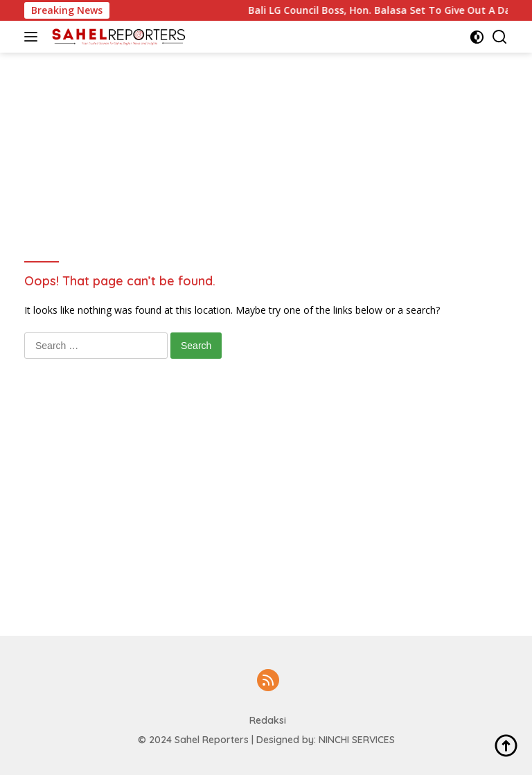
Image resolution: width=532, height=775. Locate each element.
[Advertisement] (276, 84)
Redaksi (268, 720)
